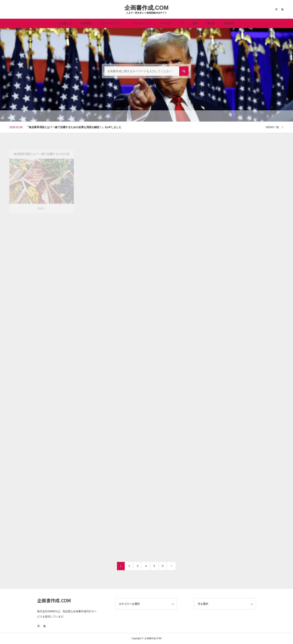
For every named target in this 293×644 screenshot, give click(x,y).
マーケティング (143, 23)
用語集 (211, 23)
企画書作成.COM (146, 8)
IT (182, 23)
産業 (195, 23)
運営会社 (229, 23)
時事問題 (86, 23)
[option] (146, 127)
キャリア (166, 23)
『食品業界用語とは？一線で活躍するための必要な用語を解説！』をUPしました (74, 127)
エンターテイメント (112, 23)
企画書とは (65, 23)
